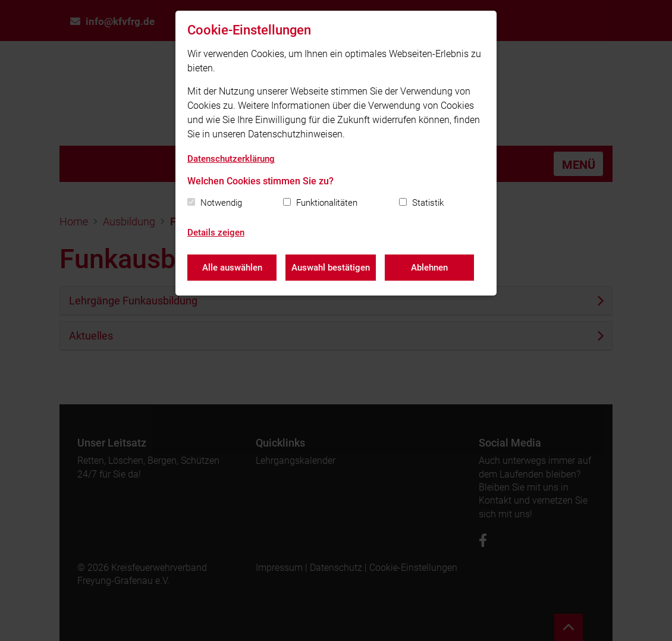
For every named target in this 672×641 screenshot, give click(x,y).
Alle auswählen (232, 268)
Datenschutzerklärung (231, 159)
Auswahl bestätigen (331, 268)
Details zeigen (216, 232)
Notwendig (221, 203)
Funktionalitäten (327, 203)
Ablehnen (429, 268)
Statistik (428, 203)
